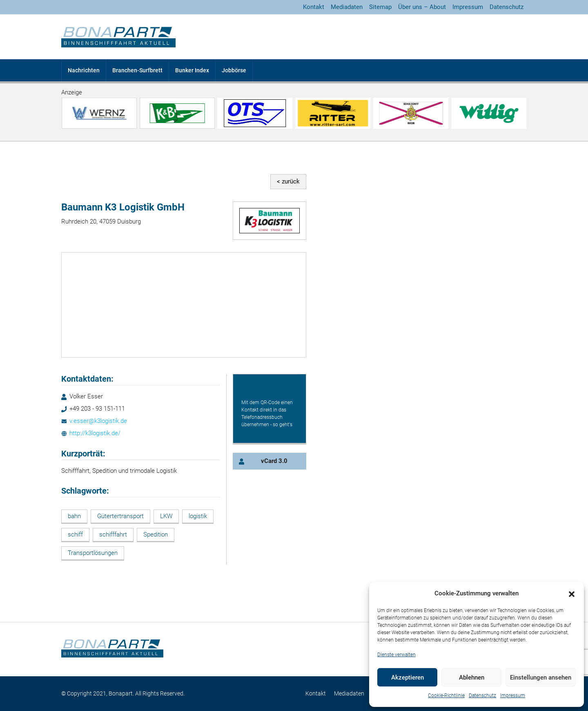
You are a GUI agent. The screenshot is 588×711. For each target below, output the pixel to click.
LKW (166, 516)
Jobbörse (234, 70)
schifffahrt (113, 534)
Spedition (156, 534)
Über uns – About (422, 7)
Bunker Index (192, 70)
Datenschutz (482, 695)
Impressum (513, 695)
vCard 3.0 (274, 461)
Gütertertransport (120, 516)
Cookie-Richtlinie (446, 695)
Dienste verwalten (396, 655)
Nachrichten (84, 70)
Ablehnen (472, 677)
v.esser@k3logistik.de (98, 421)
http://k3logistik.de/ (95, 433)
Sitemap (380, 7)
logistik (198, 516)
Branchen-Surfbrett (137, 70)
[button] (572, 594)
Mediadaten (347, 7)
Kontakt (314, 7)
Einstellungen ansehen (541, 677)
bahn (74, 516)
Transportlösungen (93, 553)
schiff (75, 534)
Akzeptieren (408, 677)
